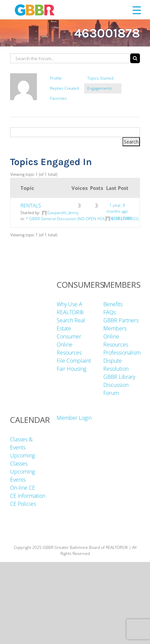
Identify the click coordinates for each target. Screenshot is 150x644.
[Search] (135, 58)
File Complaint (74, 361)
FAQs (110, 312)
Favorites (58, 98)
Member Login (74, 418)
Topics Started (100, 78)
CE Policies (23, 504)
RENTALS (31, 205)
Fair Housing (71, 369)
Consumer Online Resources (69, 345)
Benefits (113, 304)
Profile (56, 78)
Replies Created (64, 88)
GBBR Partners (121, 320)
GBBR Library (119, 377)
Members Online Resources (116, 336)
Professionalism (122, 353)
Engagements (100, 88)
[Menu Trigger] (137, 10)
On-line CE (23, 488)
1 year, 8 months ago (117, 208)
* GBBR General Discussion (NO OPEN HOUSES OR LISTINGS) (82, 219)
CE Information (28, 496)
